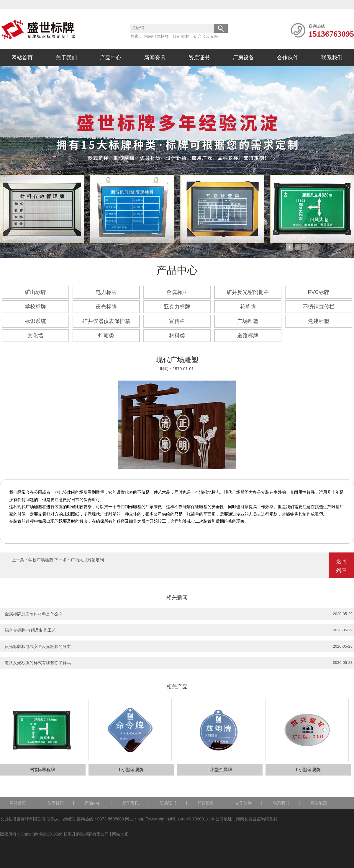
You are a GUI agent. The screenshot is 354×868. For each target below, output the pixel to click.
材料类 (177, 336)
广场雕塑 (248, 321)
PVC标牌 (318, 292)
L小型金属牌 (131, 769)
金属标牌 (177, 292)
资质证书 (199, 58)
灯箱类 (106, 336)
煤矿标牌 (181, 36)
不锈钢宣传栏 (319, 307)
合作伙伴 (288, 58)
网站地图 (319, 803)
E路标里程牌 (43, 769)
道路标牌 (248, 336)
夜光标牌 (106, 307)
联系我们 (332, 58)
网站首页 (22, 58)
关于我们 (66, 58)
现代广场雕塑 (177, 360)
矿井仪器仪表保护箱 (106, 321)
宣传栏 (177, 321)
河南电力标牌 (156, 36)
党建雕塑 (319, 321)
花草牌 (248, 307)
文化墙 (35, 336)
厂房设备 (243, 58)
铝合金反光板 (206, 36)
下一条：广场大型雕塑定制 (79, 560)
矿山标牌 (35, 292)
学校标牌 (35, 307)
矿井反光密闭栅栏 (248, 292)
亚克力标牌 (177, 307)
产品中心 (111, 58)
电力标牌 (106, 292)
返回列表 (341, 566)
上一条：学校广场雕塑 (32, 560)
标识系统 (35, 321)
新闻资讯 (155, 58)
